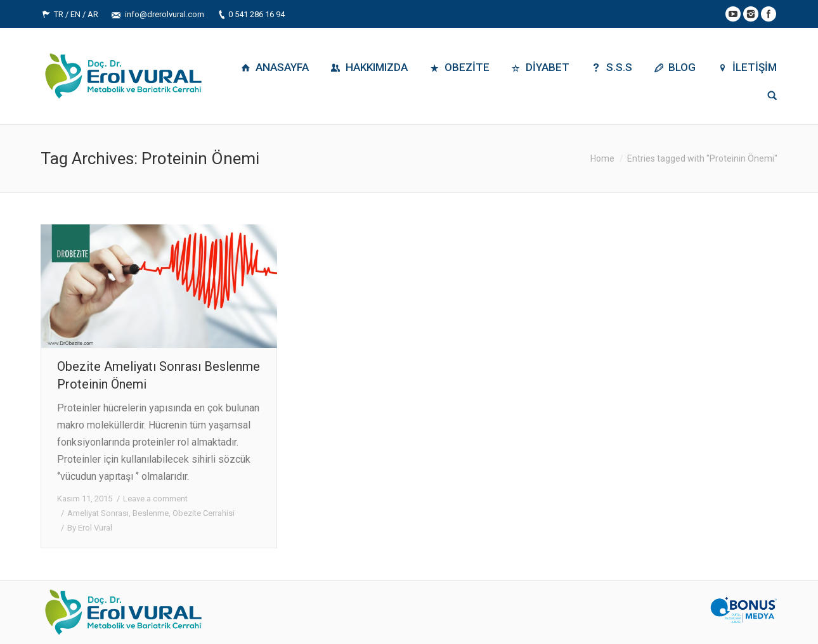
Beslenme (151, 513)
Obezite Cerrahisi (204, 513)
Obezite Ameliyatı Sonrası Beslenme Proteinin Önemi (159, 375)
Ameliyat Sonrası (98, 513)
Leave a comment (155, 499)
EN (75, 14)
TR (59, 14)
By (90, 528)
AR (93, 14)
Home (602, 158)
